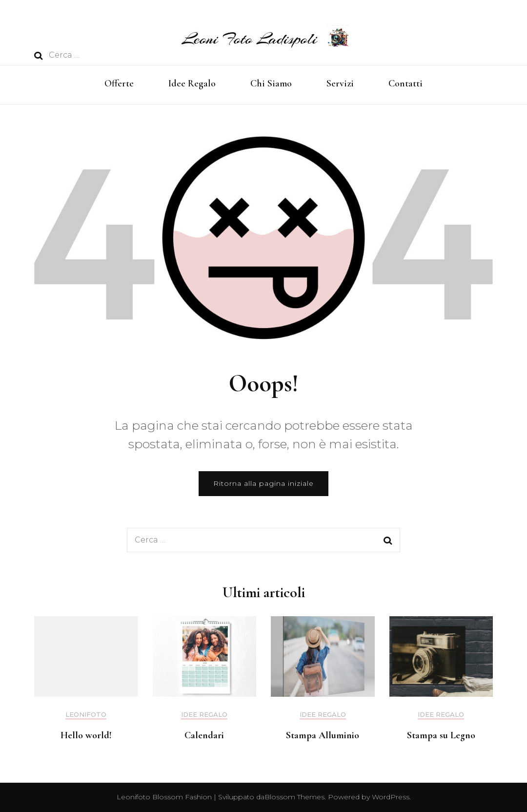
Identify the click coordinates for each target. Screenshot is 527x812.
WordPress (391, 797)
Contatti (405, 83)
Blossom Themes (294, 797)
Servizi (340, 83)
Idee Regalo (192, 83)
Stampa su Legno (441, 735)
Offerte (119, 83)
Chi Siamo (271, 83)
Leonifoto (86, 715)
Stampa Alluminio (323, 735)
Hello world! (86, 735)
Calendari (204, 735)
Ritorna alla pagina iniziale (263, 483)
